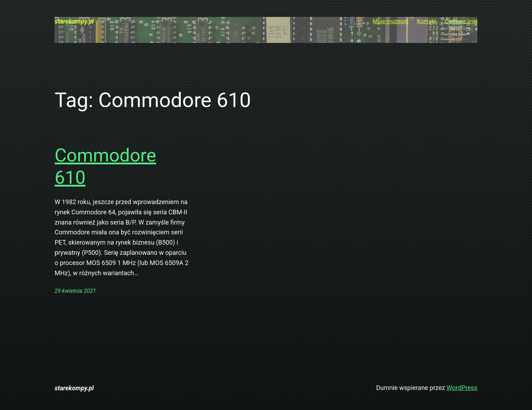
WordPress (462, 388)
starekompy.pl (74, 21)
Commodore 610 (105, 166)
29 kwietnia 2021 (75, 291)
